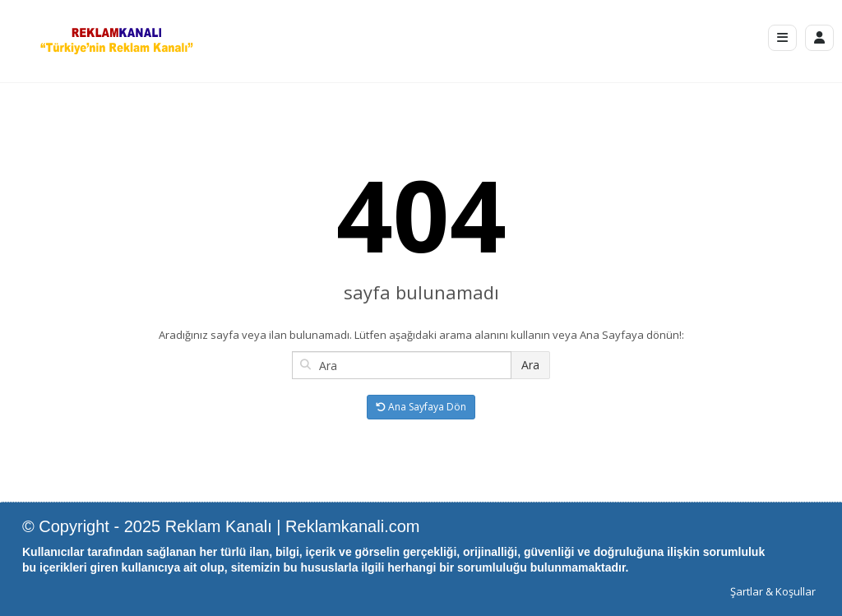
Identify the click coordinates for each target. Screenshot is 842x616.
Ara (530, 365)
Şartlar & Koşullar (773, 591)
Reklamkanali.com (352, 526)
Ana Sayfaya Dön (421, 407)
